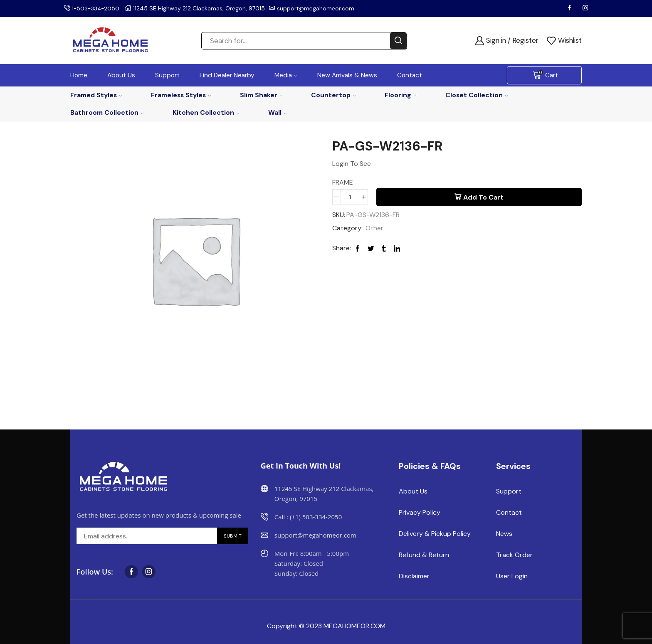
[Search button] (398, 41)
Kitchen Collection (206, 112)
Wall (278, 112)
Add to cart (483, 197)
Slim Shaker (261, 95)
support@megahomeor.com (318, 8)
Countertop (333, 95)
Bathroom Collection (107, 112)
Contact (410, 75)
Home (79, 75)
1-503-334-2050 (96, 8)
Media (286, 75)
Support (167, 75)
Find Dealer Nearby (227, 75)
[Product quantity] (350, 197)
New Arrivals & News (347, 75)
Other (374, 228)
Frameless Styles (181, 95)
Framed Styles (96, 95)
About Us (121, 75)
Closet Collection (477, 95)
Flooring (401, 95)
